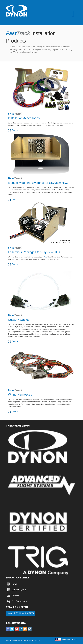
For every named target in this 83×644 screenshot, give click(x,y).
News (14, 584)
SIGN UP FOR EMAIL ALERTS (21, 613)
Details (15, 130)
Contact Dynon (18, 590)
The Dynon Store (20, 601)
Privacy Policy (38, 640)
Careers (15, 595)
